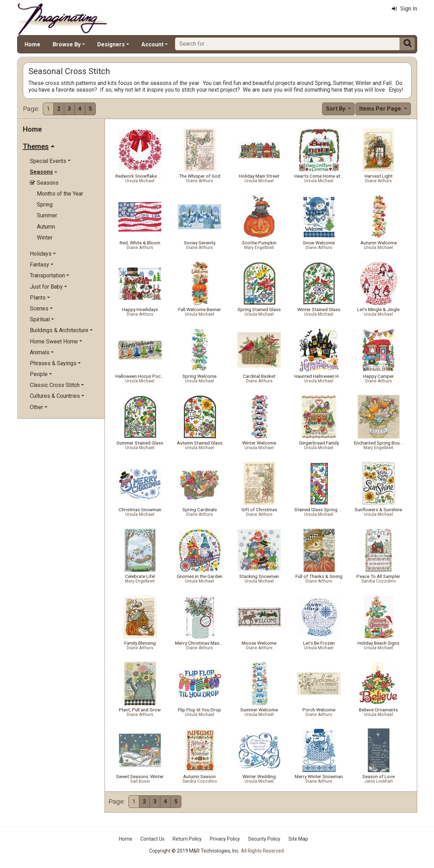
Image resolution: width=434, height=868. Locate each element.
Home (32, 44)
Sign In (405, 9)
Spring (45, 205)
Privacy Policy (225, 839)
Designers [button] (111, 44)
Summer (47, 215)
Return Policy (187, 839)
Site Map (298, 839)
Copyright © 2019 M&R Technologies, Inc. (194, 851)
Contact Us (152, 839)
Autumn (46, 227)
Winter (45, 238)
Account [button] (152, 44)
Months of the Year (60, 194)
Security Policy (264, 839)
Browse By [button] (67, 44)
